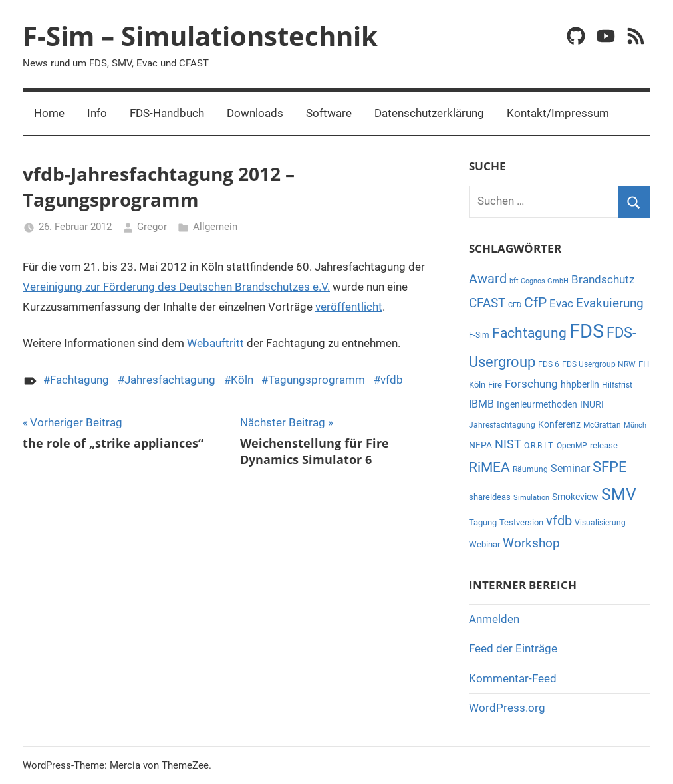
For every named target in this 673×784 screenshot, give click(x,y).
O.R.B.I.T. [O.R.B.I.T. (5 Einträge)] (539, 446)
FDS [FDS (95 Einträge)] (587, 331)
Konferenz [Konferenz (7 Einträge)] (559, 424)
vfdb (392, 380)
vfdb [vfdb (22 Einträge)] (559, 521)
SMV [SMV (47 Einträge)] (619, 494)
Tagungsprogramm (317, 380)
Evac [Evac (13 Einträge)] (561, 303)
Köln (242, 380)
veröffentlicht (349, 307)
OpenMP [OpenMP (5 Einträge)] (572, 446)
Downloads (255, 113)
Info (97, 113)
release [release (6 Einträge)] (604, 445)
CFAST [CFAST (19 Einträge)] (487, 303)
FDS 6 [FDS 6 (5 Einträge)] (549, 364)
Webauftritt (215, 343)
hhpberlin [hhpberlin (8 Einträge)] (580, 384)
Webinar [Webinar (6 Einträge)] (484, 544)
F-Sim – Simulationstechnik (200, 36)
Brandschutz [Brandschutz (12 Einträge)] (603, 280)
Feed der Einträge (513, 648)
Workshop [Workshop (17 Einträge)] (531, 543)
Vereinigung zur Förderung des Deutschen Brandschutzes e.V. (176, 287)
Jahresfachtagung (170, 380)
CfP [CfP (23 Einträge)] (535, 303)
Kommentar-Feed (513, 678)
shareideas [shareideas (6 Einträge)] (490, 497)
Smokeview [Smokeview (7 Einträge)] (575, 497)
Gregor (152, 227)
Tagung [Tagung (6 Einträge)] (483, 522)
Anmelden (494, 619)
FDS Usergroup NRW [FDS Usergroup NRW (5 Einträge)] (599, 364)
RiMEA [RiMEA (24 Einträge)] (489, 467)
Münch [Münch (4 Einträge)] (635, 425)
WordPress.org (507, 708)
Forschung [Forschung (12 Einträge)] (531, 384)
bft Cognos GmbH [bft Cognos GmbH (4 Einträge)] (539, 281)
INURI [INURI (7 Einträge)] (592, 404)
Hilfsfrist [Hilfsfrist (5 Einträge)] (617, 385)
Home (49, 113)
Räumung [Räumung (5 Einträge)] (530, 469)
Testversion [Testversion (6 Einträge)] (521, 522)
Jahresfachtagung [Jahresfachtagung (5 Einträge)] (502, 425)
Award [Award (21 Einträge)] (488, 279)
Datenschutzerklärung (429, 113)
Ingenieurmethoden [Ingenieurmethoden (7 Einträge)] (537, 404)
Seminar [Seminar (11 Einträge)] (570, 468)
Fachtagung (79, 380)
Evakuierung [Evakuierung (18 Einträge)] (610, 303)
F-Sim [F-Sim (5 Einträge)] (479, 335)
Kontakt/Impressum (558, 113)
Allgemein (215, 227)
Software (329, 113)
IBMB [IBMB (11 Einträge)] (481, 404)
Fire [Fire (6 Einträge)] (495, 385)
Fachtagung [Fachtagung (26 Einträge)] (529, 333)
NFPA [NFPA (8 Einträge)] (480, 445)
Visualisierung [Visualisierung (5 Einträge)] (600, 523)
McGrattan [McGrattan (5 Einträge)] (602, 425)
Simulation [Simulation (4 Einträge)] (531, 498)
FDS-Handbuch (167, 113)
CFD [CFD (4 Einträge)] (515, 305)
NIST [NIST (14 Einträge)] (508, 444)
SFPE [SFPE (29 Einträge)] (610, 467)
